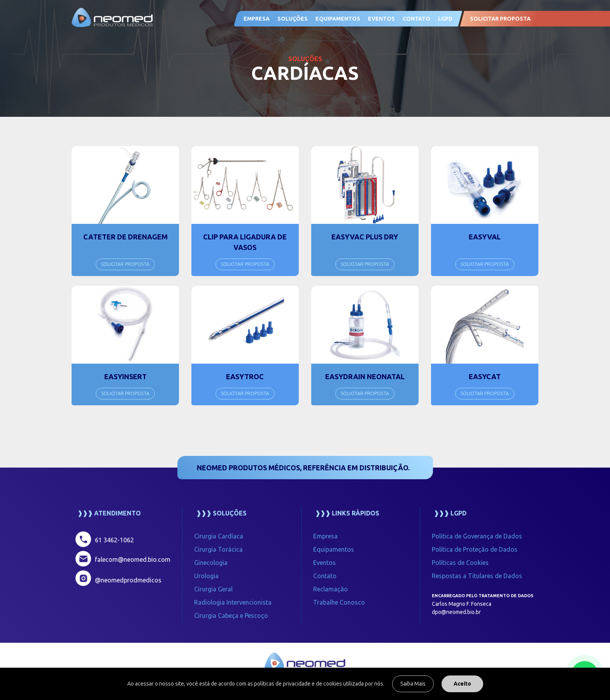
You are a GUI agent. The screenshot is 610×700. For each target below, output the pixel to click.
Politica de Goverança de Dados (477, 536)
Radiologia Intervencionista (233, 602)
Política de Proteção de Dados (475, 549)
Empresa (257, 19)
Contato (325, 576)
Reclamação (330, 589)
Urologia (206, 576)
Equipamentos (338, 19)
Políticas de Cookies (460, 563)
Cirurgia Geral (213, 589)
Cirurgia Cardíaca (219, 536)
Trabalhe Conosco (339, 602)
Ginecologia (211, 563)
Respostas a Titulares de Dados (477, 576)
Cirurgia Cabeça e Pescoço (231, 616)
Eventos (324, 563)
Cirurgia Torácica (218, 549)
